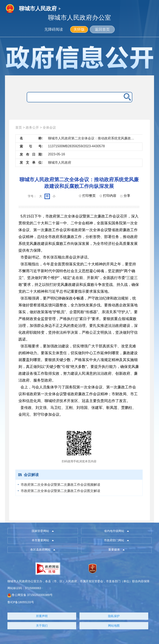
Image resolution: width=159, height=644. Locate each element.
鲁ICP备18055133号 (21, 602)
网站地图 (114, 626)
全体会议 (49, 127)
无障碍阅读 (54, 29)
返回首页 (102, 29)
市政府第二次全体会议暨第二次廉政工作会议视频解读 (60, 485)
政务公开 (32, 127)
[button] (43, 531)
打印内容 (108, 196)
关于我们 (42, 626)
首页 (19, 127)
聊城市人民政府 (38, 8)
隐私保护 (114, 616)
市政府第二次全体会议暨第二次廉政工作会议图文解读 (60, 491)
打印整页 (87, 196)
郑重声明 (42, 616)
